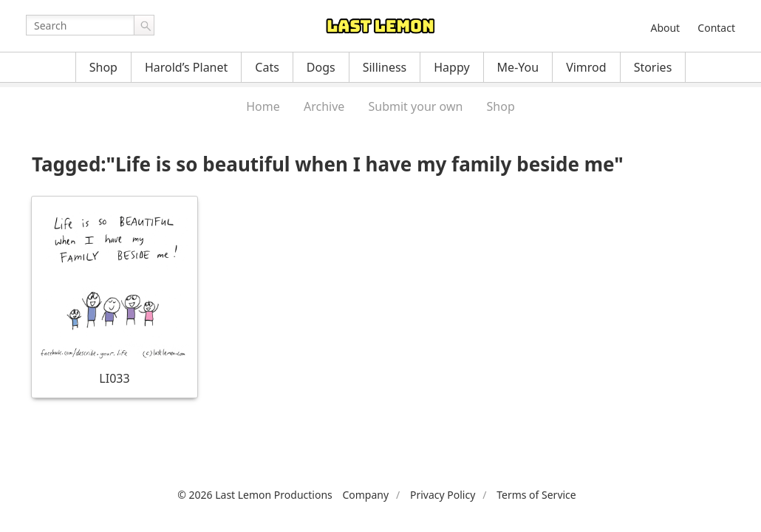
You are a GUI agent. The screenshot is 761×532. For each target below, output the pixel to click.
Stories (653, 67)
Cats (267, 67)
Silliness (385, 67)
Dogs (321, 67)
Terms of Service (536, 495)
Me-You (518, 67)
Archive (324, 106)
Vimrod (586, 67)
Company (365, 495)
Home (263, 106)
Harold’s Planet (186, 67)
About (665, 28)
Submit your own (416, 106)
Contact (716, 28)
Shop (103, 67)
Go (144, 25)
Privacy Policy (443, 495)
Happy (451, 67)
